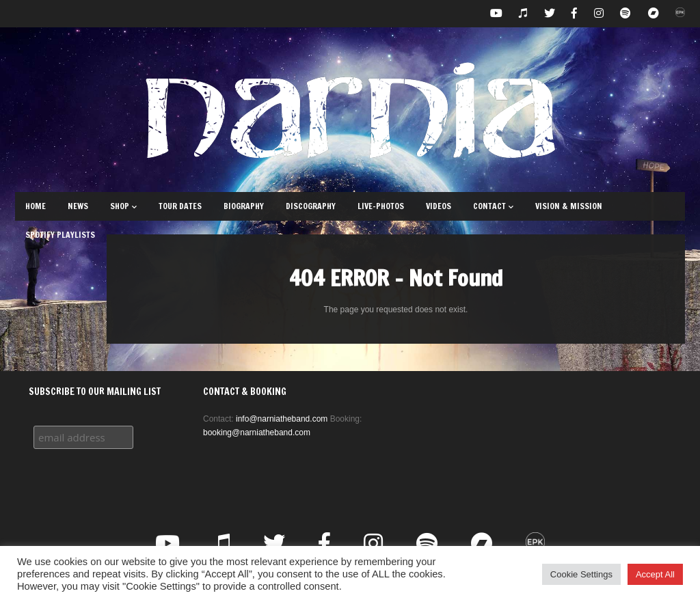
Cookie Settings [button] (581, 574)
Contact (493, 206)
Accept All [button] (655, 574)
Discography (311, 206)
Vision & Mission (569, 206)
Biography (244, 206)
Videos (439, 206)
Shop (123, 206)
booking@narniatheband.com (257, 433)
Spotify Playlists (60, 235)
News (78, 206)
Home (36, 206)
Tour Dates (180, 206)
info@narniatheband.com (282, 419)
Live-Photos (381, 206)
